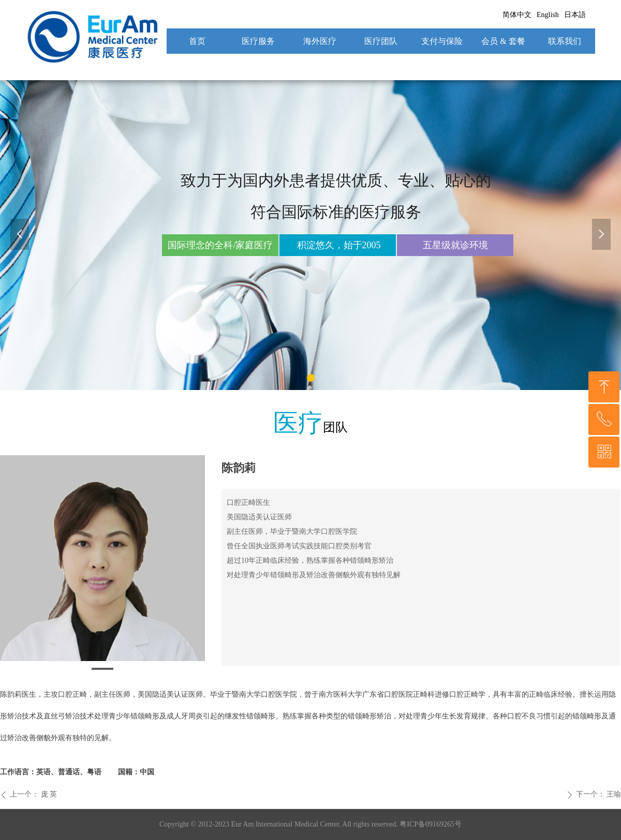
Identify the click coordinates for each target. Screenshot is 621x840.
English (548, 15)
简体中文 (517, 15)
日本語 (575, 15)
